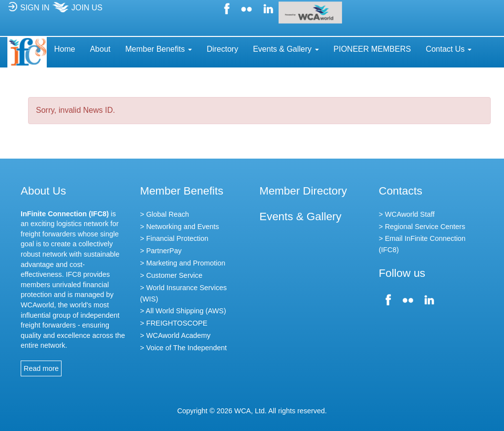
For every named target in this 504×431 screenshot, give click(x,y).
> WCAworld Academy (175, 335)
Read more (41, 368)
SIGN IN (29, 11)
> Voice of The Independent (184, 348)
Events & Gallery (300, 216)
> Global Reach (165, 214)
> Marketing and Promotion (183, 263)
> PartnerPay (161, 251)
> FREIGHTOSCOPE (174, 323)
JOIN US (77, 11)
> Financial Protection (174, 238)
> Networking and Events (180, 227)
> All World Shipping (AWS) (183, 311)
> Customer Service (172, 275)
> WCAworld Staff (407, 214)
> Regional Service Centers (422, 227)
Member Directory (303, 191)
